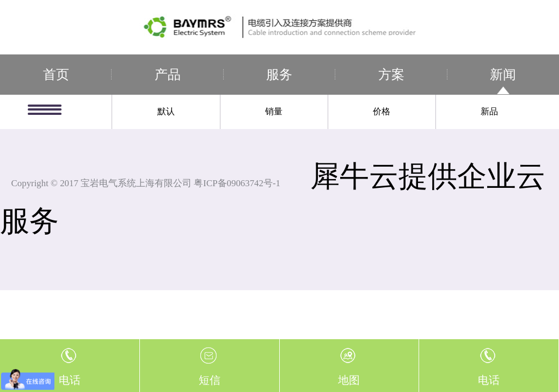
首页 (56, 75)
